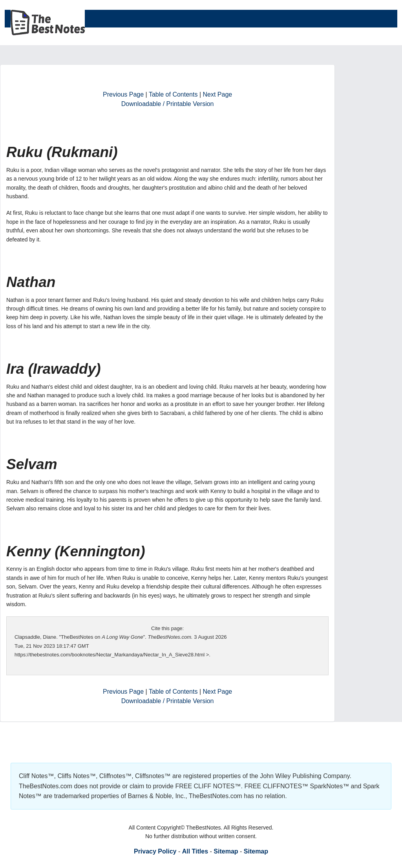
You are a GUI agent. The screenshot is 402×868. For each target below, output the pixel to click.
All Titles (195, 851)
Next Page (218, 94)
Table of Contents (173, 94)
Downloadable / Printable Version (168, 104)
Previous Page (123, 94)
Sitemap (226, 851)
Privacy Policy (155, 851)
